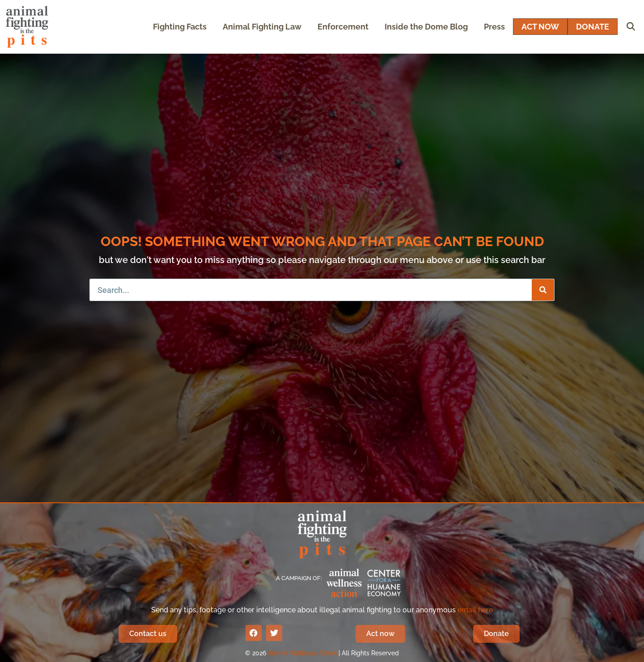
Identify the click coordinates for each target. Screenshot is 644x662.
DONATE (593, 27)
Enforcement (343, 27)
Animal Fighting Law (262, 27)
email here (475, 610)
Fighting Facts (180, 27)
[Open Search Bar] (631, 27)
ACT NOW (540, 27)
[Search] (543, 290)
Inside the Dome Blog (426, 27)
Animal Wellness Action (302, 653)
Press (494, 27)
